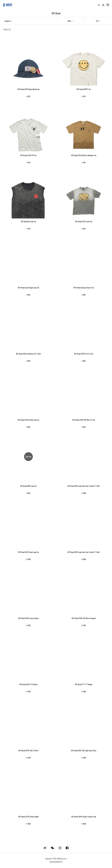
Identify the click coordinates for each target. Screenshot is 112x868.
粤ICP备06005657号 (56, 862)
